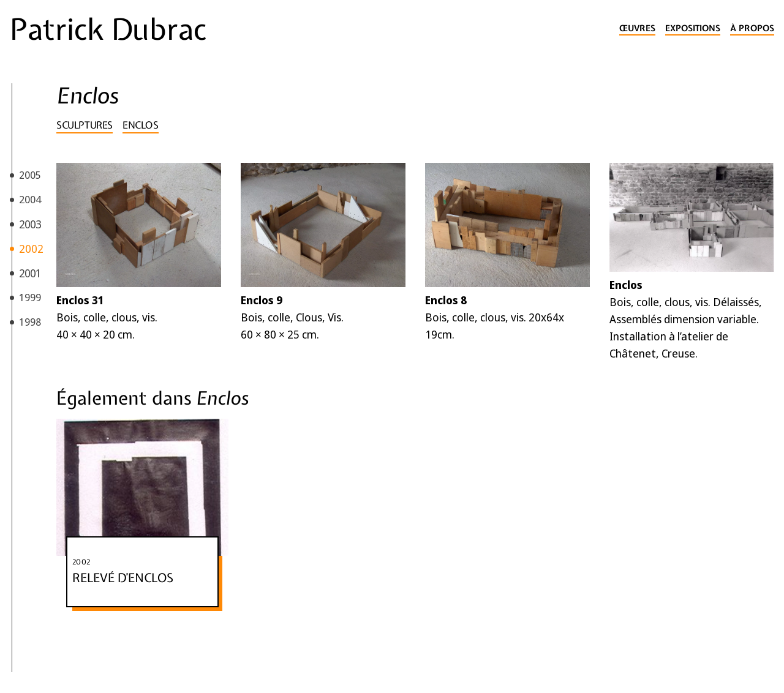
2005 (30, 175)
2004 (30, 199)
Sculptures (85, 125)
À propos (752, 28)
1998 (30, 322)
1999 (30, 297)
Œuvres (637, 28)
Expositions (693, 28)
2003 (30, 224)
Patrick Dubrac (108, 29)
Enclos (141, 125)
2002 (31, 249)
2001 (30, 273)
